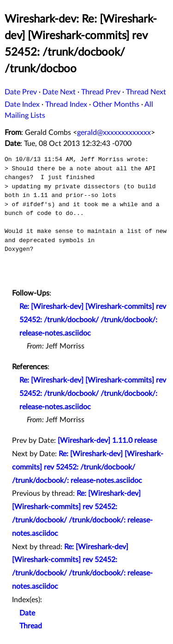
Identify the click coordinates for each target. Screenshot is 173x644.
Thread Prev (101, 92)
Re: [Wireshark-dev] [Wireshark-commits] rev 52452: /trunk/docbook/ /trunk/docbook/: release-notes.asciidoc (93, 320)
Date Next (59, 92)
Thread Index (66, 104)
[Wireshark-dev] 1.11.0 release (107, 441)
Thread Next (146, 92)
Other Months (116, 104)
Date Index (22, 104)
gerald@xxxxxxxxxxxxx (114, 133)
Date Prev (21, 92)
